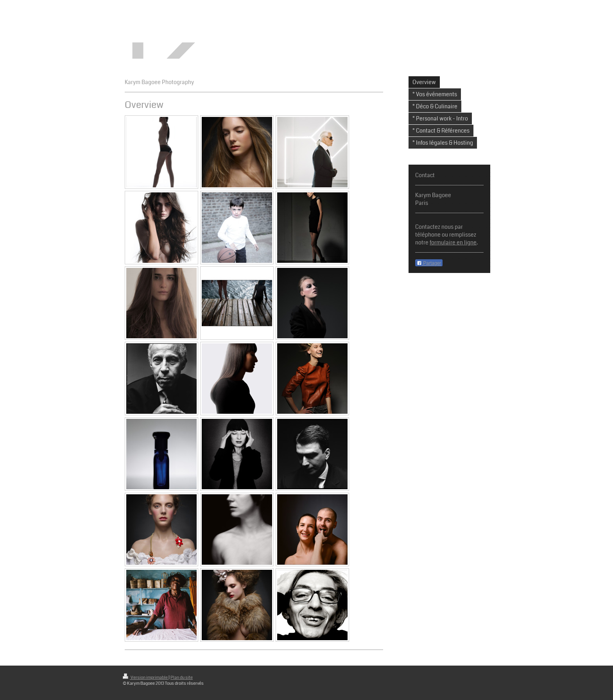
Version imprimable (146, 678)
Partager (429, 263)
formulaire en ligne (453, 242)
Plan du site (182, 678)
